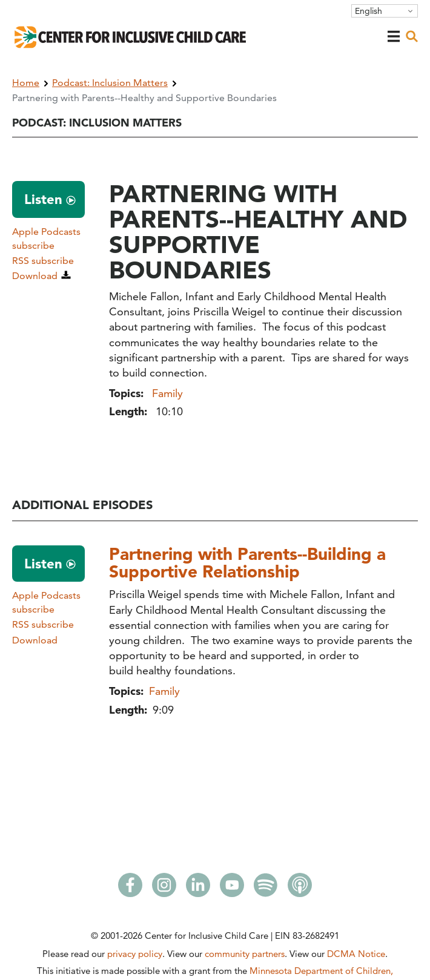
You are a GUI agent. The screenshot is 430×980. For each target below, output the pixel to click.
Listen (43, 199)
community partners (245, 954)
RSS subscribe (43, 261)
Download (35, 276)
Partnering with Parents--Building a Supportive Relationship (247, 563)
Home (26, 83)
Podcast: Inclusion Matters (110, 83)
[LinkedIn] (198, 889)
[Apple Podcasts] (300, 889)
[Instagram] (164, 889)
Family (167, 393)
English (369, 11)
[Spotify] (266, 889)
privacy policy (135, 954)
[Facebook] (130, 889)
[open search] (412, 36)
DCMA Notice (356, 954)
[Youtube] (232, 889)
